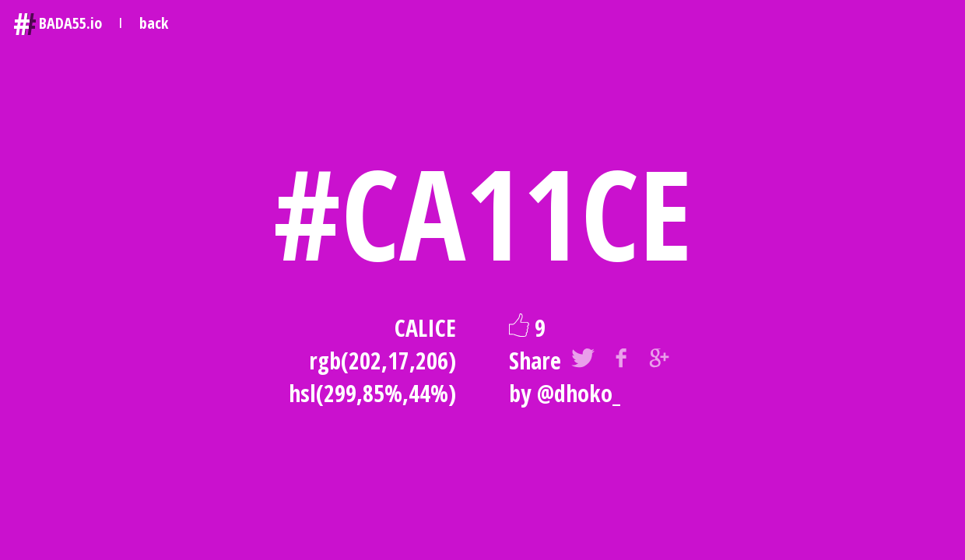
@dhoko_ (579, 393)
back (154, 23)
